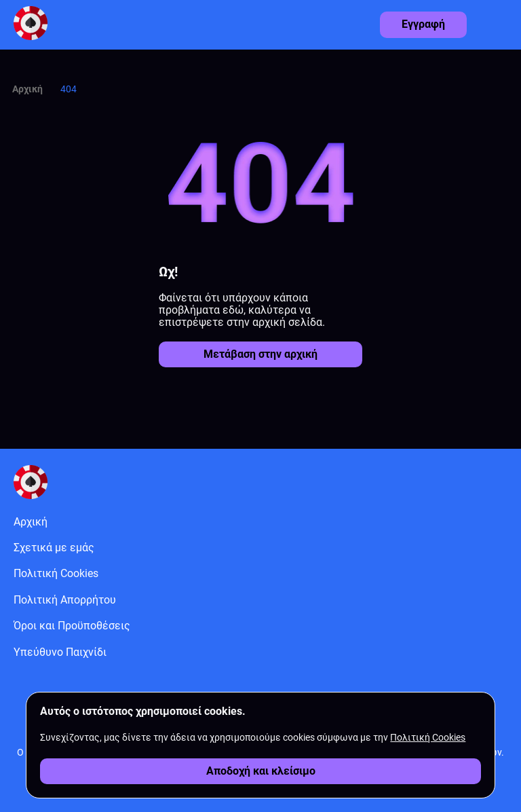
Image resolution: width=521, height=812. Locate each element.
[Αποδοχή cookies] (260, 771)
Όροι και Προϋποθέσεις (72, 626)
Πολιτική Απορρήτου (65, 600)
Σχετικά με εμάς (54, 548)
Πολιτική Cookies (56, 573)
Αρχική (27, 89)
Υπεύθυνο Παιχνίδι (60, 652)
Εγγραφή (423, 24)
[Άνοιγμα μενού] (501, 21)
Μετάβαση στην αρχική (260, 354)
